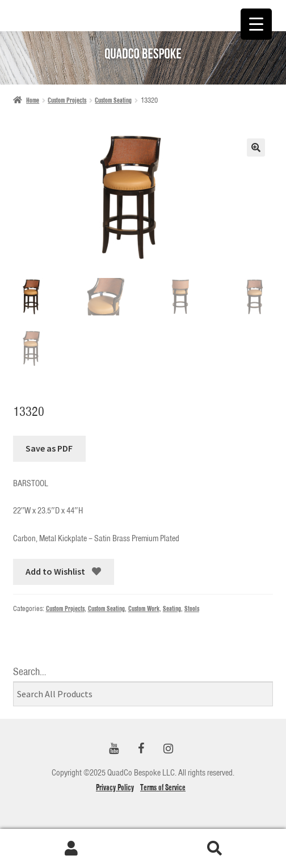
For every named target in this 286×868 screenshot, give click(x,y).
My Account (71, 849)
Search (214, 849)
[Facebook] (141, 749)
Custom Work (144, 608)
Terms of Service (163, 787)
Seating (172, 608)
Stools (192, 608)
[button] (256, 148)
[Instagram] (168, 749)
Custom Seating (113, 100)
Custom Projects (67, 100)
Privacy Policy (115, 787)
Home (33, 100)
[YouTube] (113, 749)
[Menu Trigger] (256, 24)
